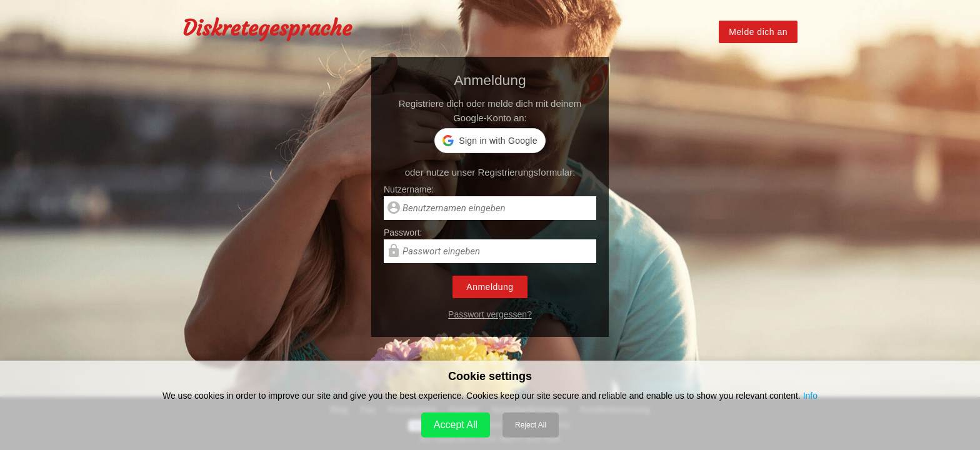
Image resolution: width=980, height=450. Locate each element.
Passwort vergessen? (490, 314)
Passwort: (403, 232)
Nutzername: (409, 189)
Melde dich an (758, 32)
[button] (490, 141)
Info (810, 396)
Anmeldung (490, 287)
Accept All (456, 425)
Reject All (531, 425)
